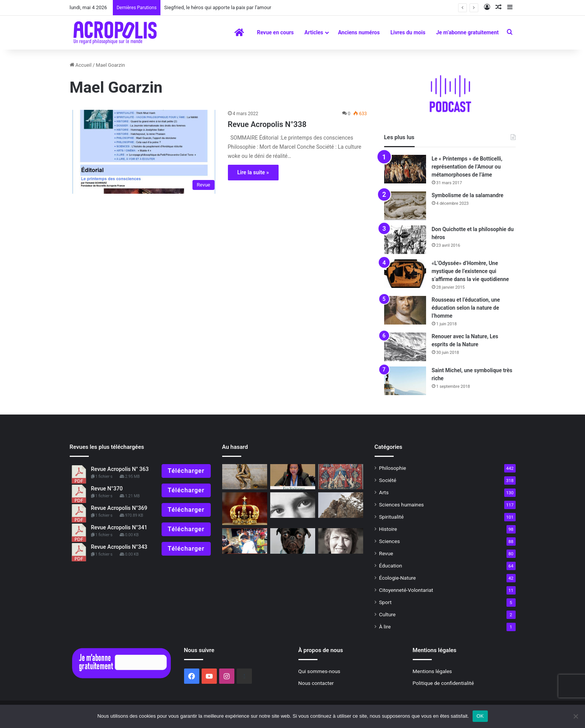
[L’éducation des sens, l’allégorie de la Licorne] (341, 477)
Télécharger (186, 471)
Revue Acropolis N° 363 (120, 469)
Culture (387, 614)
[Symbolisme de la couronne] (245, 509)
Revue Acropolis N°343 (119, 547)
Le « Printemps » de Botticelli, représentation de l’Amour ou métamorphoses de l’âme (467, 167)
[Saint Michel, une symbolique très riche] (405, 381)
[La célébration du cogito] (245, 477)
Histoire (388, 529)
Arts (384, 492)
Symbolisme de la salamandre (468, 195)
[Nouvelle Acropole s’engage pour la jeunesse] (293, 477)
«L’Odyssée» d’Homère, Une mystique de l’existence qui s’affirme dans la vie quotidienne (470, 271)
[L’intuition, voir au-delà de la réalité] (293, 505)
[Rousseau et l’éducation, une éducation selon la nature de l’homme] (405, 310)
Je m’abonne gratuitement (467, 32)
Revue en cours (275, 32)
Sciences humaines (402, 505)
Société (388, 480)
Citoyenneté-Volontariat (406, 590)
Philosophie (393, 468)
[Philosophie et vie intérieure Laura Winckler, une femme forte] (341, 541)
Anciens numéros (359, 32)
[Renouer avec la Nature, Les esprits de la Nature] (405, 347)
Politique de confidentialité (443, 683)
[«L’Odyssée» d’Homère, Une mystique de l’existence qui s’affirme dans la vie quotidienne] (405, 274)
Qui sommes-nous (319, 671)
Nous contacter (316, 683)
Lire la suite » (253, 172)
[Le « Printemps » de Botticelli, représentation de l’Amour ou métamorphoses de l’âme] (405, 169)
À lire (385, 627)
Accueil (81, 65)
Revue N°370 (107, 489)
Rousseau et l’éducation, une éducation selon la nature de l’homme (466, 308)
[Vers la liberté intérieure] (245, 541)
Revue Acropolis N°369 (119, 508)
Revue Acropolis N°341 (119, 528)
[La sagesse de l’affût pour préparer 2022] (341, 505)
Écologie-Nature (397, 578)
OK (480, 716)
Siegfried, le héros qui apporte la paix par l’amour (218, 7)
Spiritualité (392, 517)
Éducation (391, 566)
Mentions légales (432, 671)
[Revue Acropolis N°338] (144, 152)
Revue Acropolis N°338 (267, 124)
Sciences (390, 541)
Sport (385, 602)
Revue (386, 553)
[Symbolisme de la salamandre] (405, 206)
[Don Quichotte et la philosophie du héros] (405, 240)
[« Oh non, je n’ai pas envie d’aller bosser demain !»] (293, 541)
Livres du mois (408, 32)
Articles (314, 32)
